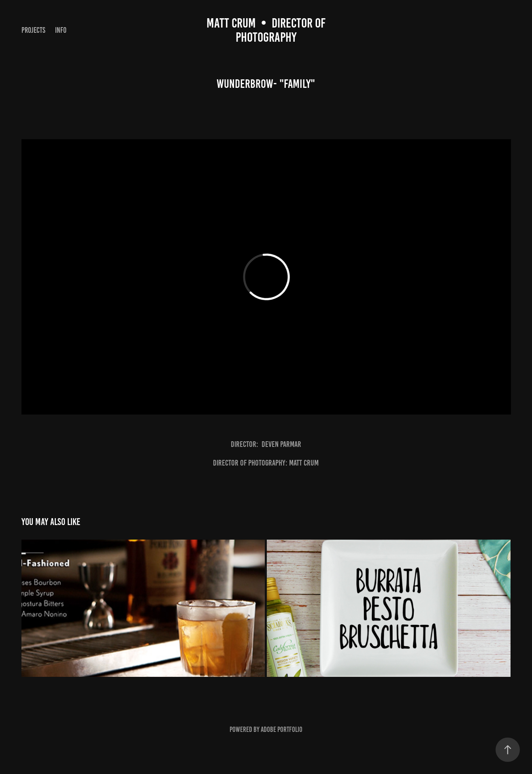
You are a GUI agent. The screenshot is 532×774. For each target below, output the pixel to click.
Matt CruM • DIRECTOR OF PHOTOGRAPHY (267, 30)
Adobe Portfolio (282, 729)
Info (61, 30)
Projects (33, 30)
